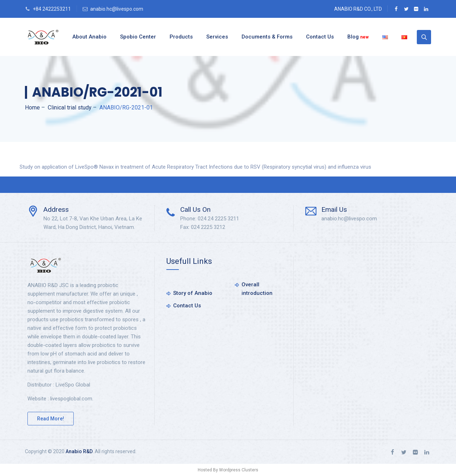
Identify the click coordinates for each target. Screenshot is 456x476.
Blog (358, 37)
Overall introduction (257, 289)
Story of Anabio (193, 293)
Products (181, 37)
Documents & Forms (267, 37)
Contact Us (320, 37)
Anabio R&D (79, 451)
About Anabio (89, 37)
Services (217, 37)
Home (32, 108)
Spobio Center (138, 37)
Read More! (51, 419)
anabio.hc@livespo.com (117, 9)
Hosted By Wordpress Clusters (228, 470)
